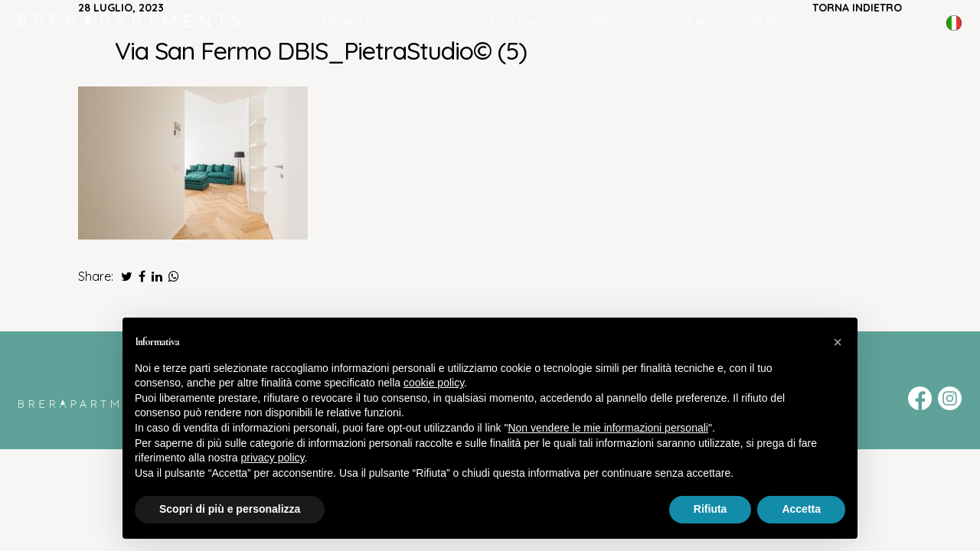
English (954, 34)
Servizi (426, 21)
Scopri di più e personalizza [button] (230, 509)
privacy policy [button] (273, 458)
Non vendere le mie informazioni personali (608, 428)
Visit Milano (505, 21)
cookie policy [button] (434, 383)
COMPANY (688, 21)
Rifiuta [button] (710, 509)
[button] (838, 342)
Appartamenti (341, 21)
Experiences (602, 21)
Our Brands (774, 21)
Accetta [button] (801, 509)
